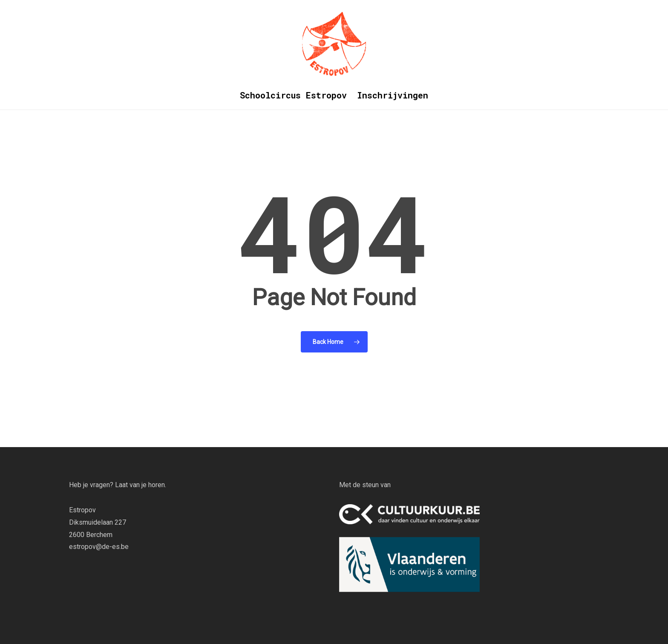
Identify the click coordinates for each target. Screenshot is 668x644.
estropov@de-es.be (99, 547)
